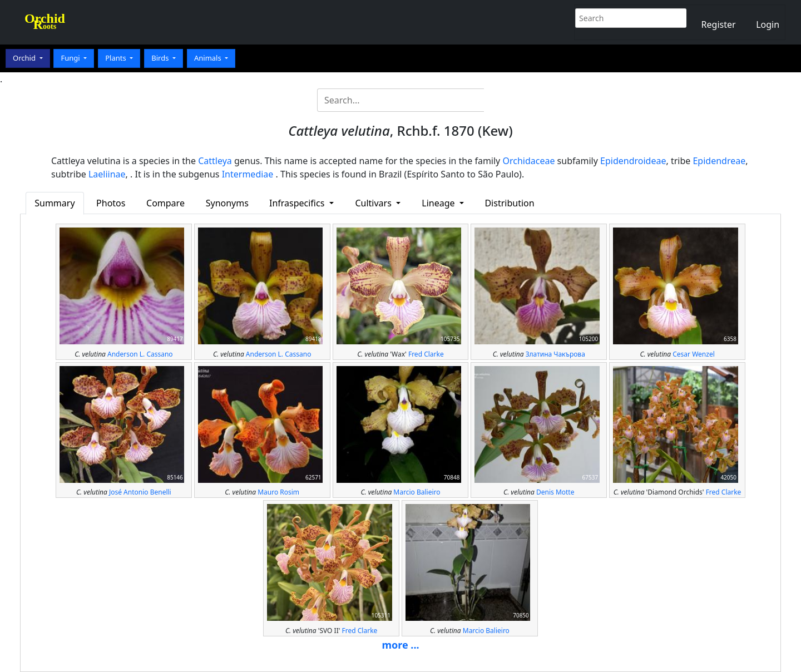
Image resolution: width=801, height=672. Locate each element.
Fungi (71, 58)
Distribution (509, 203)
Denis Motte (555, 492)
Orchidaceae (528, 161)
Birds (161, 58)
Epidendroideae (633, 161)
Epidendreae (719, 161)
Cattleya (215, 161)
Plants (117, 58)
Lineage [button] (439, 203)
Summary (55, 203)
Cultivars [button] (374, 203)
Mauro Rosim (278, 492)
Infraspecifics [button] (298, 203)
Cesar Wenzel (694, 354)
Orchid (25, 58)
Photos (111, 203)
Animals (209, 58)
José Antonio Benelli (140, 492)
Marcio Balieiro (417, 492)
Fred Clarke (426, 354)
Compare (165, 203)
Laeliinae (107, 174)
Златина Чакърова (555, 354)
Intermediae (248, 174)
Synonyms (227, 203)
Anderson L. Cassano (140, 354)
